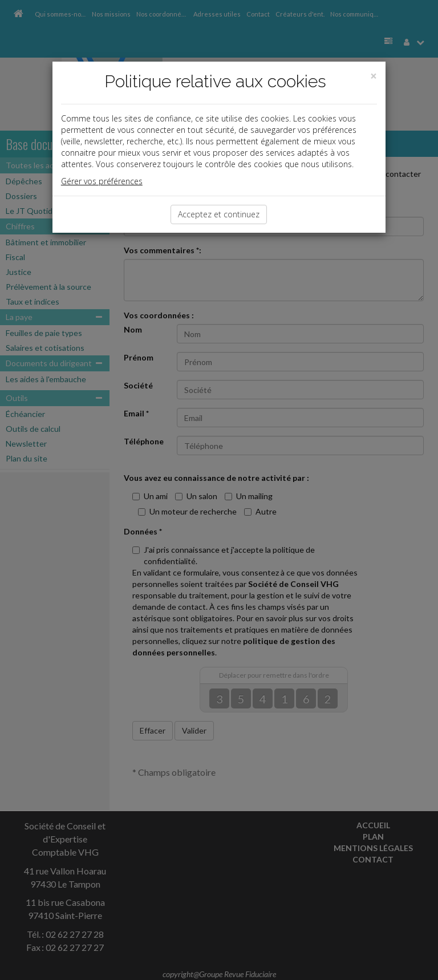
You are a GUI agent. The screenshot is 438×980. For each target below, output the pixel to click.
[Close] (374, 76)
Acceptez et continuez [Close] (219, 214)
